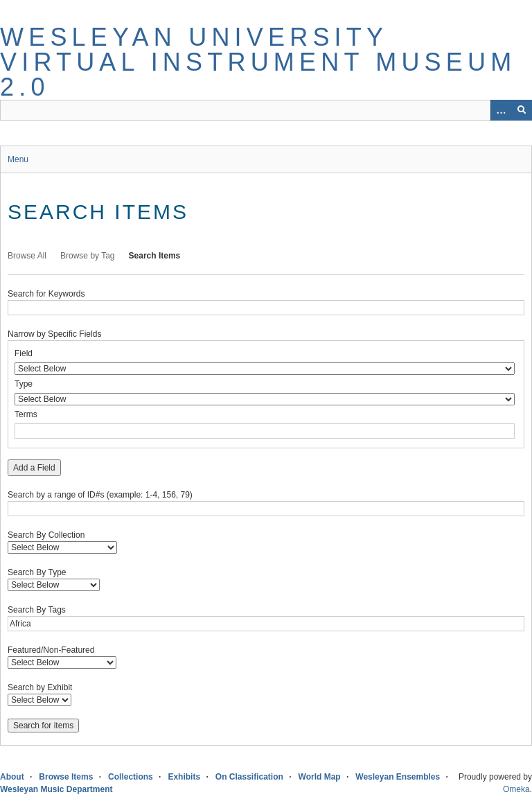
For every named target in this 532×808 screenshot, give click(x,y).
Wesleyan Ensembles (398, 777)
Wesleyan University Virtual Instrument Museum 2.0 (258, 62)
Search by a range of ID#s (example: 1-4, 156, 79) (100, 495)
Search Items (155, 256)
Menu (18, 159)
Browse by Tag (88, 256)
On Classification (249, 777)
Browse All (27, 256)
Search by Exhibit (40, 687)
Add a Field (34, 468)
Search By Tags (37, 610)
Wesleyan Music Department (56, 789)
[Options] (501, 110)
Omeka (516, 789)
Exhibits (184, 777)
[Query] (266, 110)
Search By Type (37, 572)
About (12, 777)
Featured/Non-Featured (51, 650)
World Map (320, 777)
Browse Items (66, 777)
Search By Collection (46, 535)
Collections (131, 777)
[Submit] (522, 110)
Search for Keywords (46, 294)
